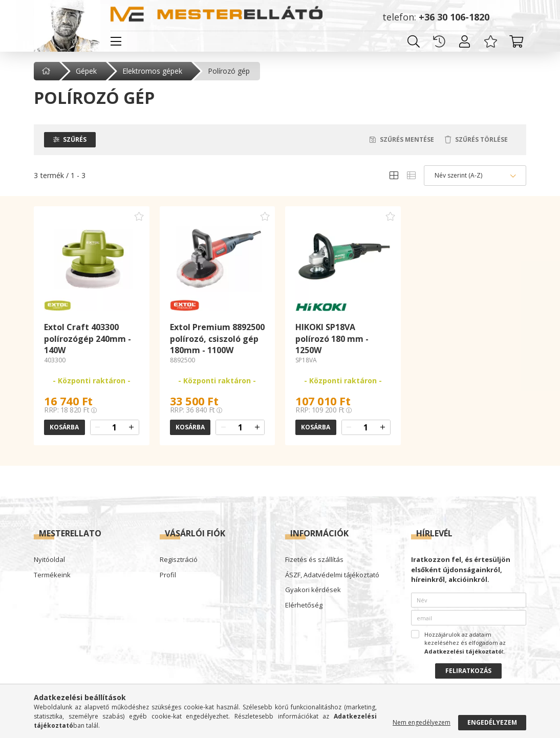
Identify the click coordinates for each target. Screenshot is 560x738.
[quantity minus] (98, 427)
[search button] (414, 41)
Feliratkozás (468, 671)
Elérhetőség (304, 605)
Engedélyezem (492, 722)
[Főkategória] (47, 71)
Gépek (86, 71)
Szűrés (75, 139)
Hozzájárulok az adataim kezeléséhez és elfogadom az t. (465, 643)
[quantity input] (115, 427)
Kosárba (64, 427)
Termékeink (52, 575)
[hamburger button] (116, 41)
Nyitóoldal (49, 560)
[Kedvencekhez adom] (139, 216)
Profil (168, 575)
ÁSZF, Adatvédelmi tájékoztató (332, 575)
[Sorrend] (475, 176)
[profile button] (465, 41)
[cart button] (516, 41)
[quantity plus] (132, 427)
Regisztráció (179, 560)
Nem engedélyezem (422, 722)
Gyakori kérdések (313, 590)
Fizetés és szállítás (314, 560)
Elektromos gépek (152, 71)
